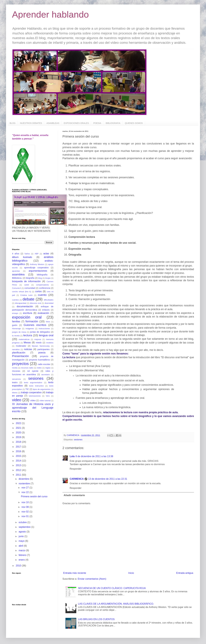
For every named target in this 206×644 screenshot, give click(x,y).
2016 (19, 451)
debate (28, 299)
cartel (27, 285)
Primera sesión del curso (34, 496)
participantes (43, 349)
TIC (27, 389)
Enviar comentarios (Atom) (92, 579)
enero (22, 560)
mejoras (38, 339)
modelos (50, 343)
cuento (42, 295)
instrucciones (44, 329)
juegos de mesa (19, 332)
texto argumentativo (33, 383)
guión (15, 325)
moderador (21, 346)
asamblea (18, 274)
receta (15, 368)
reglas (48, 368)
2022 (19, 423)
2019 (19, 437)
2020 (19, 433)
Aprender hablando (50, 15)
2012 (19, 470)
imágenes (30, 329)
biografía (30, 278)
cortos (38, 291)
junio (22, 536)
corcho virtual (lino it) (22, 292)
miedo (39, 343)
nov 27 (25, 488)
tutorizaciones (35, 396)
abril (21, 546)
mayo (22, 541)
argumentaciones (38, 271)
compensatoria (42, 285)
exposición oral (27, 317)
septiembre (25, 527)
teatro (15, 382)
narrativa (16, 349)
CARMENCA (77, 479)
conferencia (45, 288)
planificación (19, 353)
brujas (48, 278)
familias (16, 321)
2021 (19, 428)
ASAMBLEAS (53, 123)
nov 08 (25, 507)
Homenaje (16, 329)
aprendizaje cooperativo (36, 268)
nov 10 (25, 502)
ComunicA (16, 288)
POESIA (97, 123)
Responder (76, 469)
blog (40, 278)
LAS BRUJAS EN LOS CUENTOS (96, 619)
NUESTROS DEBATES (31, 123)
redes (39, 368)
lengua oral (46, 335)
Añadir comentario (74, 495)
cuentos (15, 300)
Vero (48, 396)
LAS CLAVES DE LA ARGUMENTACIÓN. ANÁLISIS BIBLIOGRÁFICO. (116, 604)
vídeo (33, 400)
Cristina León (26, 295)
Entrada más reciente (75, 573)
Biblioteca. (17, 278)
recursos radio (27, 368)
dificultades (49, 300)
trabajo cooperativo (31, 392)
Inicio (131, 573)
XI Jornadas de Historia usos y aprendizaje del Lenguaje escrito (33, 408)
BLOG (13, 123)
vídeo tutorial (45, 401)
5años (27, 254)
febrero (23, 555)
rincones (16, 371)
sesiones (78, 440)
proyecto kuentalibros (39, 360)
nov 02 (25, 512)
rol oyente (33, 371)
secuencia (16, 379)
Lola (72, 456)
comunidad (30, 288)
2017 (19, 447)
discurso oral (35, 303)
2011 (19, 475)
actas (46, 254)
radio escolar (44, 364)
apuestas (16, 271)
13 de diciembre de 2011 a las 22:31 (108, 479)
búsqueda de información (26, 281)
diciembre (24, 479)
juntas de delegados (40, 332)
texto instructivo (36, 386)
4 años (16, 254)
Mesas (27, 343)
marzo (22, 550)
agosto (23, 532)
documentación (25, 306)
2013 (19, 465)
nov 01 (25, 516)
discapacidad (21, 303)
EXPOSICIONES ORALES (76, 123)
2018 (19, 442)
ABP (37, 254)
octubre (23, 522)
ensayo (15, 313)
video (17, 400)
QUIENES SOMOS (134, 123)
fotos (48, 322)
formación (32, 321)
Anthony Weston (37, 264)
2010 (19, 566)
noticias (28, 349)
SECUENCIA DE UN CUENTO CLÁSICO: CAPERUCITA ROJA (112, 588)
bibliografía (42, 275)
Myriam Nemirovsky (41, 346)
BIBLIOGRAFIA (113, 123)
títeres (15, 393)
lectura (28, 335)
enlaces (46, 310)
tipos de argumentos (42, 389)
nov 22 (25, 492)
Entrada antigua (185, 573)
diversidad (49, 303)
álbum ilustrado (22, 257)
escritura (27, 313)
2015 (19, 456)
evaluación (43, 313)
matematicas (24, 339)
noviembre (25, 484)
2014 (19, 461)
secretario (45, 375)
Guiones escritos (35, 325)
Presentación (20, 356)
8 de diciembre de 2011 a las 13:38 (94, 456)
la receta (16, 336)
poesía (42, 353)
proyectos (20, 364)
